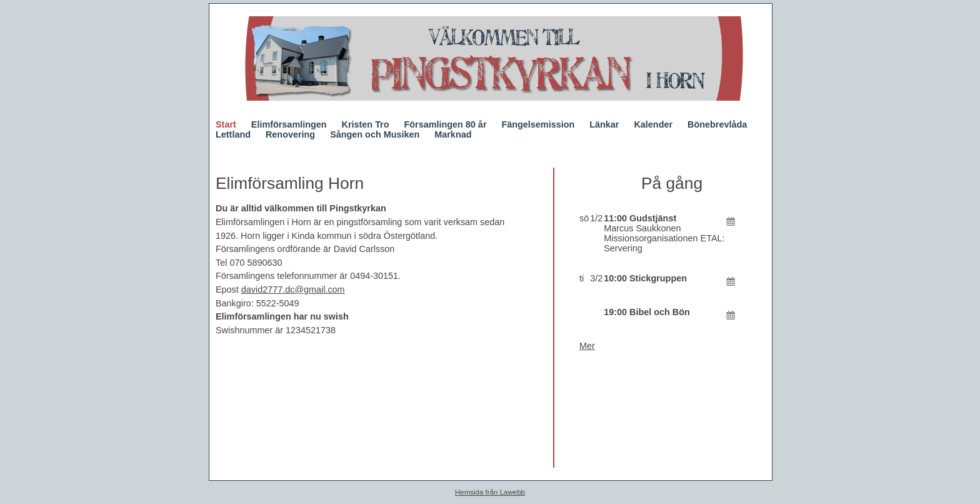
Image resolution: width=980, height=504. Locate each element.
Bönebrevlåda (717, 124)
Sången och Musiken (375, 134)
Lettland (233, 134)
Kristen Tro (366, 124)
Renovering (290, 134)
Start (226, 124)
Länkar (604, 124)
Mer (587, 346)
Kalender (653, 124)
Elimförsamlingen (289, 124)
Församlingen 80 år (446, 124)
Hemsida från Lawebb (490, 492)
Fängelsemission (538, 124)
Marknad (453, 134)
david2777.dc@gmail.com (293, 290)
